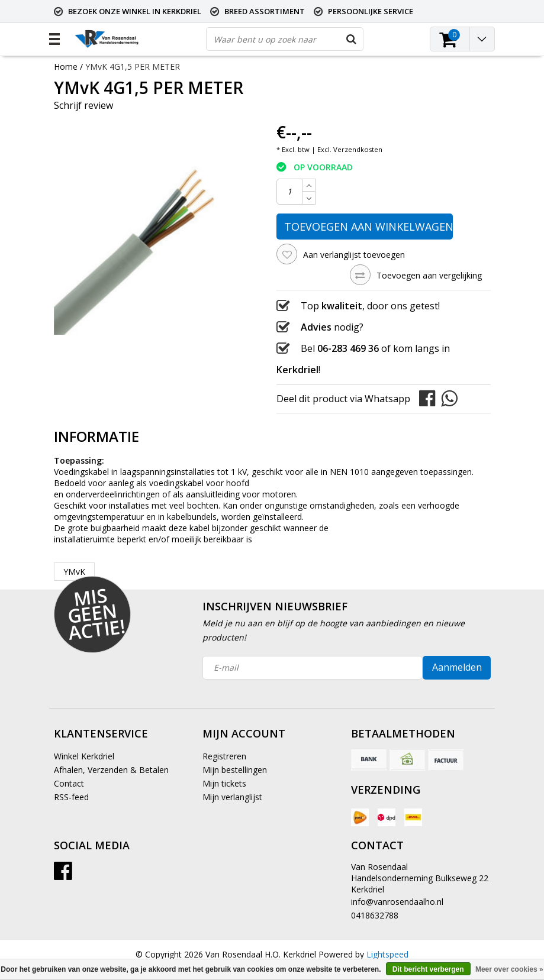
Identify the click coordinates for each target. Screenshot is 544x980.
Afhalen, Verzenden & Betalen (111, 770)
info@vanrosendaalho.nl (397, 902)
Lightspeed (387, 954)
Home (66, 67)
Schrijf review (83, 105)
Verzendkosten (358, 149)
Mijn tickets (224, 783)
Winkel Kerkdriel (84, 756)
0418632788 (375, 915)
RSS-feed (71, 797)
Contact (69, 783)
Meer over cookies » (509, 969)
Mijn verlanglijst (232, 797)
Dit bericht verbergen (428, 969)
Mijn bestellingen (235, 770)
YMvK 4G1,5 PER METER (133, 67)
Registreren (224, 756)
